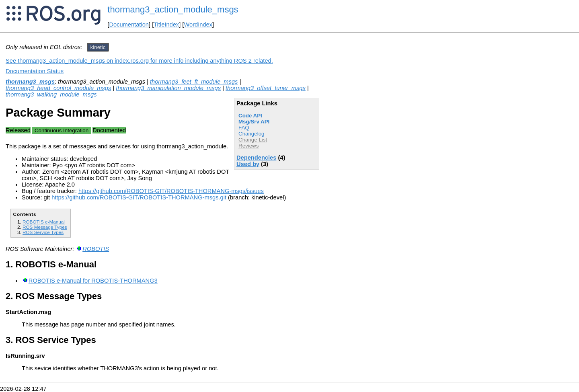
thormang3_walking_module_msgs (51, 94)
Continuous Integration (62, 130)
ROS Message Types (45, 227)
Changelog (251, 134)
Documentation (129, 25)
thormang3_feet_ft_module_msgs (194, 82)
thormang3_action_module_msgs (173, 9)
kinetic (98, 47)
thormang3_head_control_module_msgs (58, 88)
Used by (248, 164)
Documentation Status (35, 71)
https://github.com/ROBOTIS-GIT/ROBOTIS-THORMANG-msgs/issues (171, 191)
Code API (250, 116)
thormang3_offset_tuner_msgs (266, 88)
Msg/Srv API (254, 122)
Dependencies (256, 158)
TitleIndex (166, 25)
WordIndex (198, 25)
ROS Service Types (43, 232)
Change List (253, 140)
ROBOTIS (96, 249)
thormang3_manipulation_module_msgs (168, 88)
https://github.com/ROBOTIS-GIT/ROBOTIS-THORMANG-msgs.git (139, 197)
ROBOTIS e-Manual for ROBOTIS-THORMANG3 (93, 281)
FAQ (244, 128)
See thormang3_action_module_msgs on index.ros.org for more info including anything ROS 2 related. (139, 61)
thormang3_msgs (30, 82)
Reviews (248, 146)
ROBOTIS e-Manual (44, 222)
